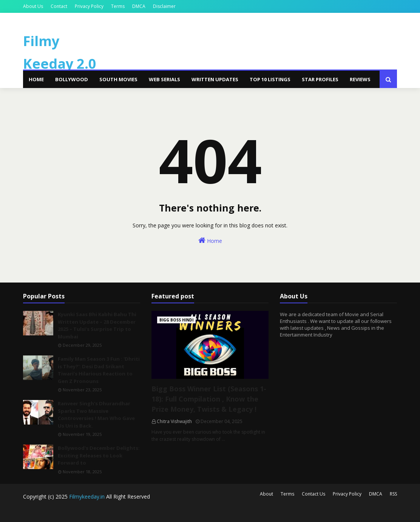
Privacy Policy (89, 6)
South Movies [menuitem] (118, 79)
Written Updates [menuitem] (215, 79)
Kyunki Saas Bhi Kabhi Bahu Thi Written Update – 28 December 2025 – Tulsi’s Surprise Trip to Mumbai (97, 325)
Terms (118, 6)
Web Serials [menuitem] (164, 79)
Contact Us (313, 494)
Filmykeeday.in (87, 497)
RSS (393, 494)
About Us (33, 6)
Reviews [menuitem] (360, 79)
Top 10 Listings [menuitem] (270, 79)
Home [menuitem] (36, 79)
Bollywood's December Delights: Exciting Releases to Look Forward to (99, 455)
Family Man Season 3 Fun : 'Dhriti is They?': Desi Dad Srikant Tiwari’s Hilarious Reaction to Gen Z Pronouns (99, 370)
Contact (59, 6)
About (266, 494)
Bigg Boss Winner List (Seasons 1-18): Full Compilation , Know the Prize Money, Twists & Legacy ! (209, 399)
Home (210, 240)
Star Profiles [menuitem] (320, 79)
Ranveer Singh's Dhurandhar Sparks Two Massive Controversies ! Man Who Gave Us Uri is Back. (96, 415)
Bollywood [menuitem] (72, 79)
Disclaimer (164, 6)
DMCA (139, 6)
